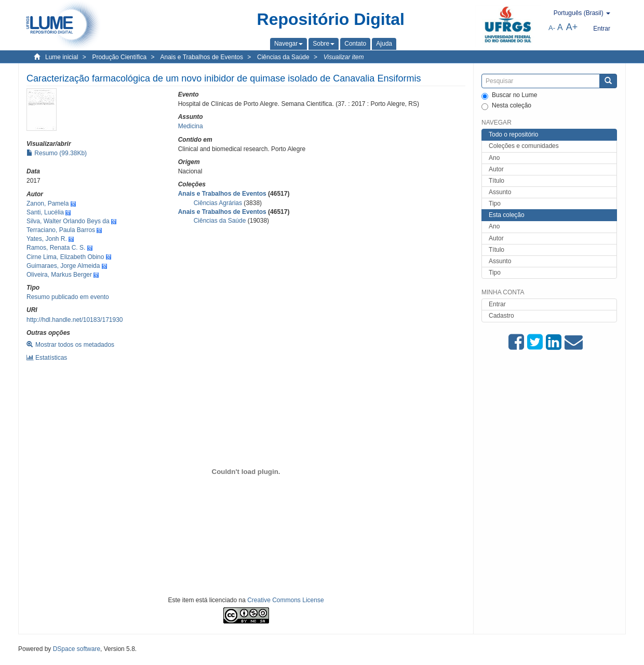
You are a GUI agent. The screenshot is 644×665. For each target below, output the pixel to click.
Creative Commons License (285, 600)
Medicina (191, 126)
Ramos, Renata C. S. (56, 248)
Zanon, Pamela (48, 203)
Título (497, 181)
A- (552, 28)
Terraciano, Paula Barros (61, 230)
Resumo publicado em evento (68, 297)
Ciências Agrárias (218, 203)
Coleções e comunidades (524, 146)
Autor (496, 169)
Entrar (497, 304)
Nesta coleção (506, 106)
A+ (572, 27)
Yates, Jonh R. (47, 239)
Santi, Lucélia (45, 212)
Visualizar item (344, 57)
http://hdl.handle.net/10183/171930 (75, 320)
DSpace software (77, 649)
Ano (494, 158)
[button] (289, 44)
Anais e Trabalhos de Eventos (202, 57)
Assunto (500, 192)
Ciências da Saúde (283, 57)
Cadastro (501, 316)
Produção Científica (119, 57)
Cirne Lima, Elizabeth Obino (65, 257)
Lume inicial (62, 57)
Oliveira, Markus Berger (59, 275)
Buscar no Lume (509, 96)
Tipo (495, 203)
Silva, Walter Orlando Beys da (68, 221)
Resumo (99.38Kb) (57, 153)
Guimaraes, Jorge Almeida (63, 266)
